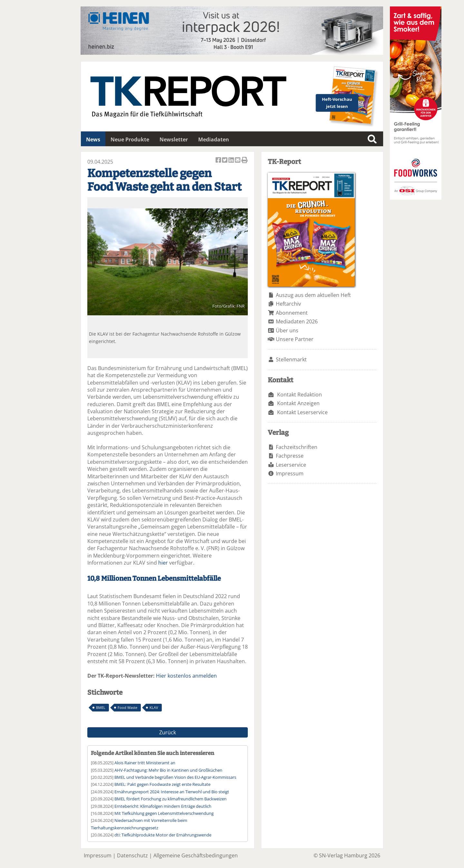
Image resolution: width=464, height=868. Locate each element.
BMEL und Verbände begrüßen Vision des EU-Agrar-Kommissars (175, 777)
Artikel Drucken (245, 161)
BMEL (101, 707)
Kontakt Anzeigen (298, 403)
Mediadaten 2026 (297, 321)
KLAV (154, 707)
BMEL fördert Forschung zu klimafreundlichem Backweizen (170, 799)
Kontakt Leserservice (302, 412)
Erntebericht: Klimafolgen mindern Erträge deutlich (163, 806)
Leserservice (291, 465)
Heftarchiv (288, 304)
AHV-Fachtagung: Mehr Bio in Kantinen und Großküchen (168, 770)
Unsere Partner (295, 339)
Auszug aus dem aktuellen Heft (313, 295)
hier (163, 563)
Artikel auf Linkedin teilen (232, 161)
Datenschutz (132, 855)
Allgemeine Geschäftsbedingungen (196, 855)
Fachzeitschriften (297, 447)
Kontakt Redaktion (300, 395)
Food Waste (127, 707)
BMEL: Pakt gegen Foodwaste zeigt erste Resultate (162, 784)
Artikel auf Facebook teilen (219, 161)
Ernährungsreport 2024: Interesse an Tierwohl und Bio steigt (172, 792)
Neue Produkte (130, 139)
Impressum (290, 473)
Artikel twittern (225, 161)
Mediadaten (214, 139)
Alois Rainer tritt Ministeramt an (145, 763)
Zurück (168, 732)
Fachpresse (290, 456)
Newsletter (174, 139)
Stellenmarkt (291, 359)
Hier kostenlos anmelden (186, 676)
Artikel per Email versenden (238, 161)
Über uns (287, 330)
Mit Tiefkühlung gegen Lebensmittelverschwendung (164, 813)
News (93, 139)
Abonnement (292, 313)
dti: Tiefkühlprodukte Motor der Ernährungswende (163, 835)
